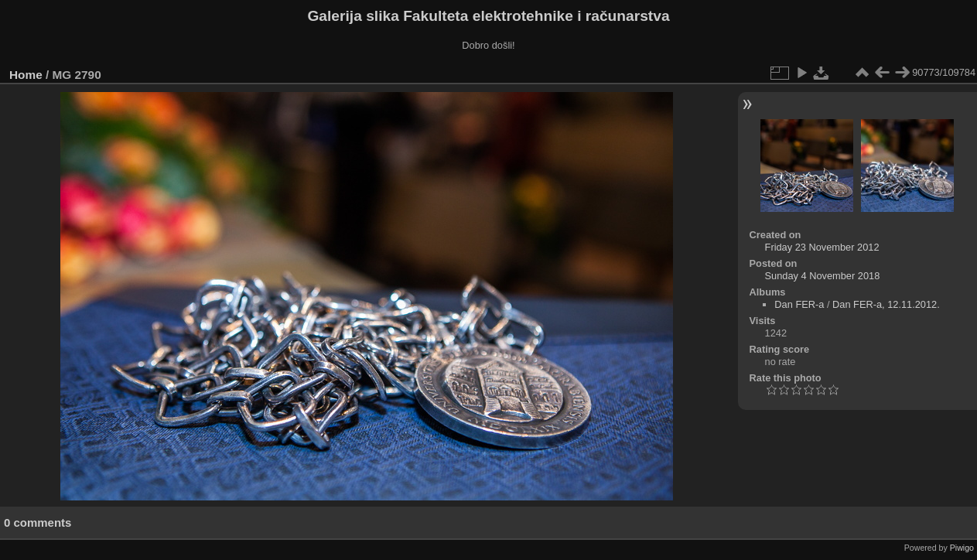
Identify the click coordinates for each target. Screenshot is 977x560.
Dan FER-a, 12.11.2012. (886, 304)
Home (26, 75)
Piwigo (962, 548)
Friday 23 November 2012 (822, 247)
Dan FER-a (799, 304)
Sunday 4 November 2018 (823, 276)
